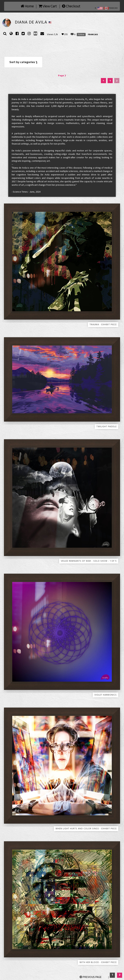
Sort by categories (23, 62)
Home (27, 6)
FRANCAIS (93, 35)
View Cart (48, 6)
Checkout (71, 6)
